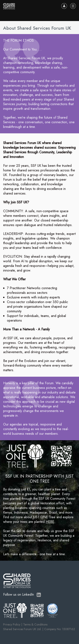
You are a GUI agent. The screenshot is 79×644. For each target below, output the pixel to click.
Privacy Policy (12, 624)
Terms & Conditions (35, 624)
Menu (73, 6)
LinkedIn (39, 595)
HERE (50, 522)
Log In (64, 6)
